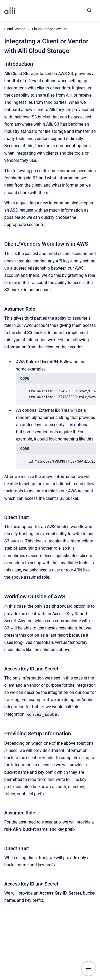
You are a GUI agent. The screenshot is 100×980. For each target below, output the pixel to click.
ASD (14, 210)
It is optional (78, 425)
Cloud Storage (15, 29)
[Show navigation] (89, 969)
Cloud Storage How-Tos (50, 29)
